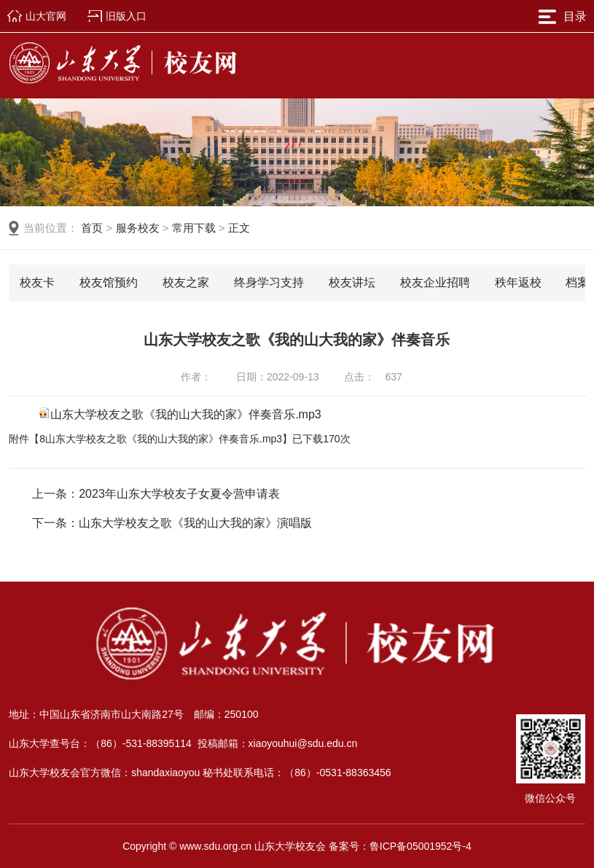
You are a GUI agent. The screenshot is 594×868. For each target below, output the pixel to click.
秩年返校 (518, 282)
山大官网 (46, 16)
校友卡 (37, 282)
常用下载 (194, 228)
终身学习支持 (269, 282)
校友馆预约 (109, 282)
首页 (92, 228)
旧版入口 (126, 16)
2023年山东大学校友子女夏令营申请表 (179, 494)
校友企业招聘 (435, 282)
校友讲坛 (352, 282)
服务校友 (138, 228)
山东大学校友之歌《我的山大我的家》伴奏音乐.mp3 (186, 414)
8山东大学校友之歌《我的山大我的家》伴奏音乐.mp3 (161, 439)
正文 (239, 228)
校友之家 (186, 282)
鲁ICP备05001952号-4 (421, 846)
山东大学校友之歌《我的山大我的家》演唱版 (195, 523)
